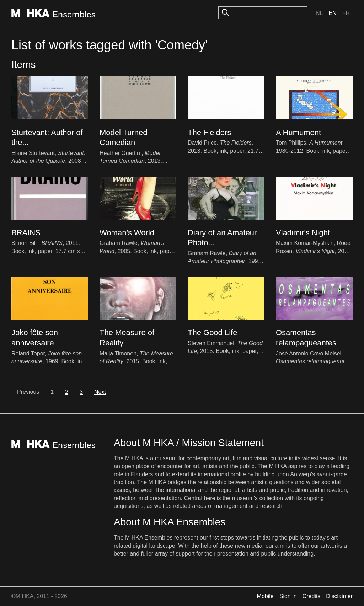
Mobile (265, 596)
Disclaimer (339, 596)
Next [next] (100, 392)
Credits (312, 596)
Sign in (288, 596)
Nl (319, 13)
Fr (346, 13)
